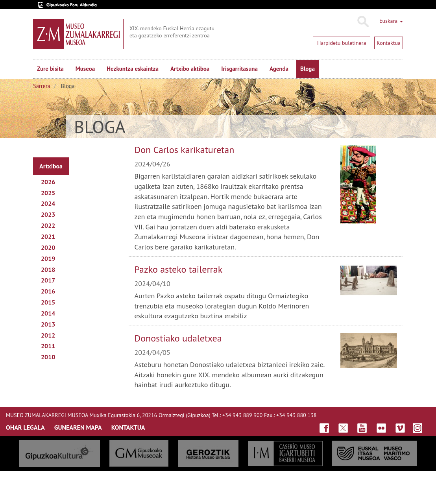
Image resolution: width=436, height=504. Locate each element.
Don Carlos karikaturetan (185, 150)
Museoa (85, 69)
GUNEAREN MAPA (78, 427)
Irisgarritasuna (239, 69)
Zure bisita (50, 69)
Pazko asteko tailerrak (179, 269)
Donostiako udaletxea (178, 338)
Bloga (308, 69)
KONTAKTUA (128, 427)
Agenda (279, 69)
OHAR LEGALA (25, 427)
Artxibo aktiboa (190, 69)
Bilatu (363, 22)
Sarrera (42, 86)
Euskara (391, 21)
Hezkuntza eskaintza (133, 69)
